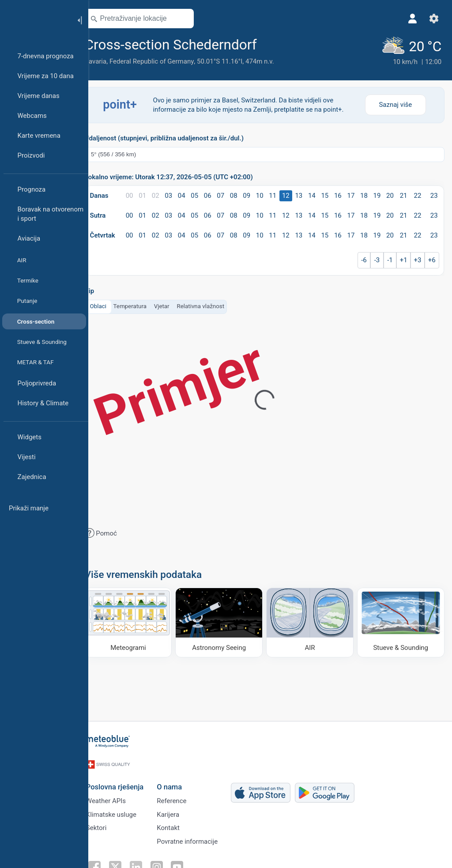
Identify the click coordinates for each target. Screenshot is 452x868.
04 (190, 195)
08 (240, 195)
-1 (391, 259)
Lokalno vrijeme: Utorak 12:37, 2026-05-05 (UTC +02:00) (181, 176)
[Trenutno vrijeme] (410, 51)
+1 (404, 259)
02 (165, 195)
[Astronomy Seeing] (226, 621)
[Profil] (411, 19)
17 (353, 195)
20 (391, 195)
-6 (366, 259)
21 (404, 195)
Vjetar (174, 305)
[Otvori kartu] (196, 19)
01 (153, 195)
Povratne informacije (198, 839)
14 (316, 195)
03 (178, 195)
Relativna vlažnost (213, 305)
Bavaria (108, 61)
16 (341, 195)
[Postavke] (433, 19)
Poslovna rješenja (126, 780)
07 (228, 195)
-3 (379, 259)
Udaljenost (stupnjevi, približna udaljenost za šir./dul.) (177, 138)
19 (378, 195)
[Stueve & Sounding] (401, 621)
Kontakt (179, 824)
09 (253, 195)
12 (291, 195)
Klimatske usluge (122, 810)
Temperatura (142, 305)
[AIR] (314, 621)
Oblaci (111, 305)
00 (140, 195)
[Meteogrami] (139, 621)
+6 (431, 259)
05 (203, 195)
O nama (180, 780)
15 (328, 195)
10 (266, 195)
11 (278, 195)
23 (433, 195)
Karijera (179, 810)
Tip (102, 290)
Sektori (107, 824)
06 (216, 195)
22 (417, 195)
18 (366, 195)
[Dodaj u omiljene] (280, 44)
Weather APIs (117, 795)
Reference (183, 795)
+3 (417, 259)
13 (303, 195)
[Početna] (35, 19)
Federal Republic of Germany (164, 61)
